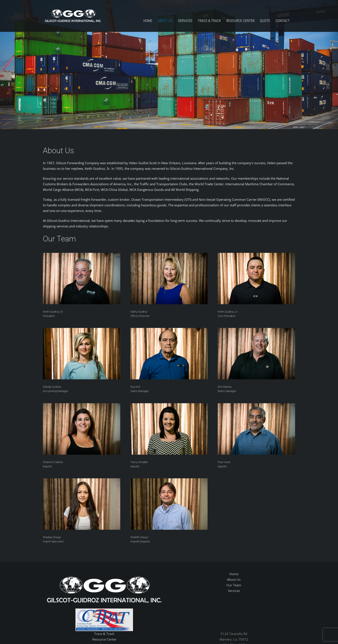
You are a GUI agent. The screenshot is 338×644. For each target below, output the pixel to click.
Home (234, 574)
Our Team (234, 585)
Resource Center (104, 639)
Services (234, 591)
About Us (234, 579)
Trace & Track (104, 634)
